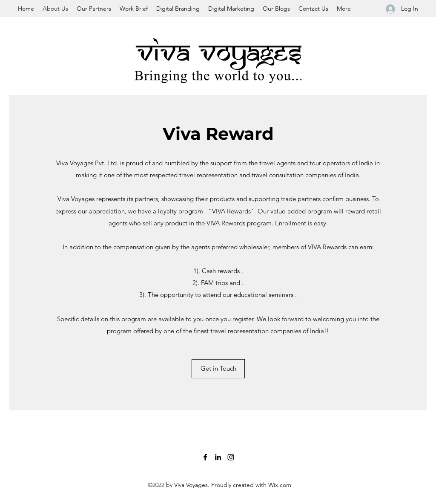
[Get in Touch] (218, 369)
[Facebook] (205, 457)
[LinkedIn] (218, 457)
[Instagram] (231, 457)
